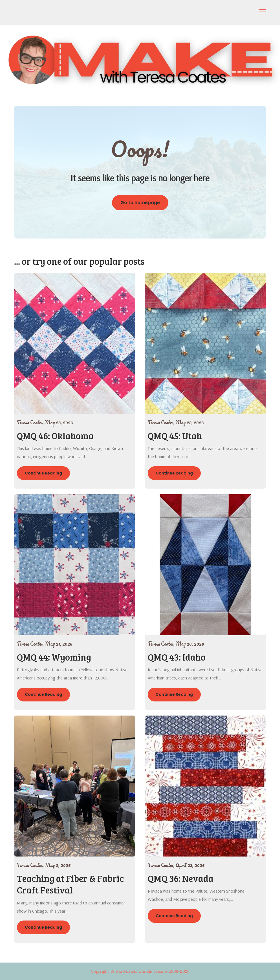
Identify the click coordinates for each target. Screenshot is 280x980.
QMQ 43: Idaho (177, 657)
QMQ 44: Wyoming (54, 657)
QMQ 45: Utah (175, 436)
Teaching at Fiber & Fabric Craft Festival (70, 884)
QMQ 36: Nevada (181, 878)
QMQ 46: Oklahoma (55, 436)
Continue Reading (43, 473)
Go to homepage (140, 203)
